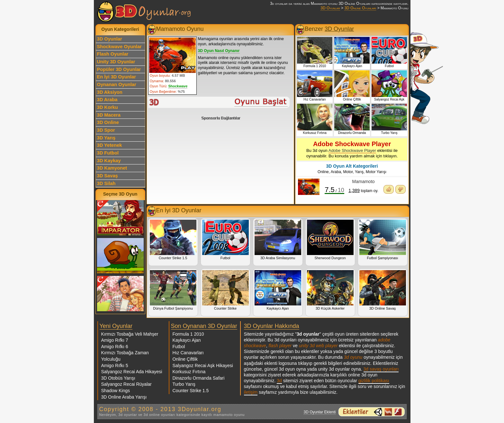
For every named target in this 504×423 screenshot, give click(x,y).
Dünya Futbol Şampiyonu (173, 290)
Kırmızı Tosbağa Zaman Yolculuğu (125, 356)
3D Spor (106, 130)
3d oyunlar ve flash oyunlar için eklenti (372, 412)
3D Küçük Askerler (330, 290)
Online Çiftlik (185, 359)
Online (323, 172)
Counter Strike (225, 290)
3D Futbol (108, 153)
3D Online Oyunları (360, 8)
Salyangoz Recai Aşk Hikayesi (203, 366)
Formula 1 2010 (188, 334)
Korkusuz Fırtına (189, 372)
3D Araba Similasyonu (278, 240)
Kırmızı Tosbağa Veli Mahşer (130, 334)
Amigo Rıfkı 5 (115, 366)
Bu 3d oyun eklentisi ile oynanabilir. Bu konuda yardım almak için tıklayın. (352, 149)
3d (279, 381)
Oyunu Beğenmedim (401, 189)
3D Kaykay (109, 161)
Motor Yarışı (376, 172)
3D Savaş (108, 176)
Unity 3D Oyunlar (116, 62)
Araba (336, 172)
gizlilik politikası (374, 381)
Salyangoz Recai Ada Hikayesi (132, 372)
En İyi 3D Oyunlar (117, 77)
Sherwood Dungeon (330, 240)
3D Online (108, 122)
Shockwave (178, 86)
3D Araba (107, 100)
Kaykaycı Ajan (278, 290)
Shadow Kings (116, 391)
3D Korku (108, 107)
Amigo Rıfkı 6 (115, 347)
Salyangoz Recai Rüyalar (126, 384)
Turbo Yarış (184, 384)
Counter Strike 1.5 (173, 240)
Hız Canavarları (188, 353)
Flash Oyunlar (113, 54)
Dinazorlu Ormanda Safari (199, 378)
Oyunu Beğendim (389, 189)
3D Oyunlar (330, 8)
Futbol (225, 240)
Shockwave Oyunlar (119, 47)
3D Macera (109, 115)
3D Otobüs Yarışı (118, 378)
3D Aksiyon (110, 92)
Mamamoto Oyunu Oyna (219, 102)
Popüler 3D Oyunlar (119, 69)
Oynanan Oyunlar (117, 84)
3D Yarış (106, 138)
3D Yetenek (110, 145)
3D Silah (106, 183)
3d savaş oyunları (381, 369)
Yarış (359, 172)
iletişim (251, 392)
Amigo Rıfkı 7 (115, 340)
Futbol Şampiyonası (383, 240)
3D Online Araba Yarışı (124, 397)
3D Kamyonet (112, 168)
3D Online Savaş (383, 290)
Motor (348, 172)
